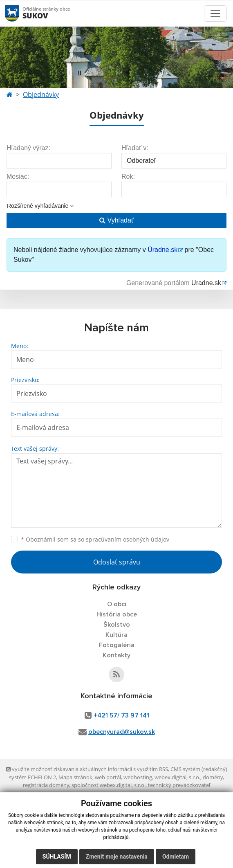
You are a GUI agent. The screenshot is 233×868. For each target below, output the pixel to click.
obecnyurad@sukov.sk (122, 732)
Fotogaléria (117, 645)
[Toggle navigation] (215, 13)
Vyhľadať (116, 220)
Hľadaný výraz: (28, 148)
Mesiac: (18, 177)
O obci (117, 604)
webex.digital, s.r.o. (177, 777)
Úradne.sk (162, 250)
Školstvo (117, 625)
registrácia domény (46, 785)
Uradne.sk (206, 283)
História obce (117, 614)
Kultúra (116, 635)
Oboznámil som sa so (95, 539)
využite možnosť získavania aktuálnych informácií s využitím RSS (87, 769)
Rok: (128, 177)
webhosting (138, 777)
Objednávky (41, 94)
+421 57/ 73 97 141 (121, 715)
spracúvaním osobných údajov (128, 539)
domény (213, 777)
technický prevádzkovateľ (179, 785)
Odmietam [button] (176, 857)
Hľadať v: (135, 148)
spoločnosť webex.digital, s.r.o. (109, 785)
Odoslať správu (117, 562)
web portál (108, 777)
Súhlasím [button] (57, 857)
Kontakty (116, 655)
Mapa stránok (75, 777)
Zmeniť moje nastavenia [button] (117, 857)
